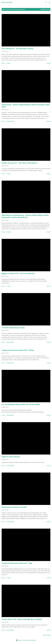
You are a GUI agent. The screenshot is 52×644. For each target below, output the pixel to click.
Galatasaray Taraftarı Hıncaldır (14, 507)
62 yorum (9, 232)
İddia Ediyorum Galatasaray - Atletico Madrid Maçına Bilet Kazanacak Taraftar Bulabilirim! (25, 216)
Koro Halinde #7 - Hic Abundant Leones (17, 49)
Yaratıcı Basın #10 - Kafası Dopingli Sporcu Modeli (22, 619)
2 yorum (8, 63)
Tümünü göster (45, 9)
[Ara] (46, 2)
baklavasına (7, 2)
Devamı (49, 63)
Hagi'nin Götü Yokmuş (11, 457)
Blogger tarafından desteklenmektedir (26, 640)
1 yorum (8, 578)
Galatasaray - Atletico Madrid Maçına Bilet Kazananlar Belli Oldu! (26, 106)
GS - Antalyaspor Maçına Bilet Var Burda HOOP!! (21, 404)
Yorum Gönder (10, 121)
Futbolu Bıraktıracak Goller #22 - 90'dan (18, 350)
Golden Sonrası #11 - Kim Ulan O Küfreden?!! (19, 163)
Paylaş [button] (3, 63)
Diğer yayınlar (47, 635)
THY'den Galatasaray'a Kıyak (13, 328)
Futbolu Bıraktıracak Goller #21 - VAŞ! (17, 563)
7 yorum (8, 174)
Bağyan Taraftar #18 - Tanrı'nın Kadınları (18, 273)
